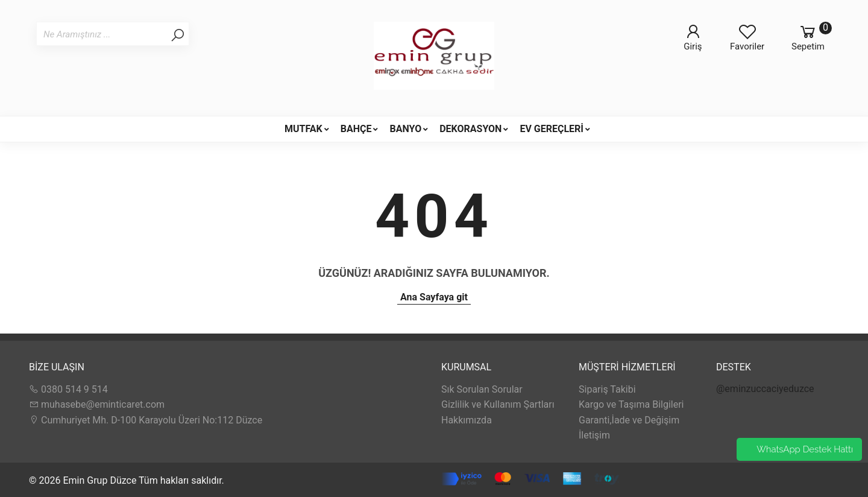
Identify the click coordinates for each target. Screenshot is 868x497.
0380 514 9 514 (68, 389)
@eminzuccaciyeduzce (765, 389)
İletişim (594, 435)
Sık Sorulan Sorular (482, 389)
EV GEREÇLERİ (552, 129)
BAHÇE (356, 129)
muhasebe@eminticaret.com (97, 404)
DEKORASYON (470, 129)
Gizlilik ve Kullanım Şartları (498, 404)
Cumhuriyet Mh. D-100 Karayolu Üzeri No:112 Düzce (146, 420)
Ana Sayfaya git (434, 297)
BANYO (405, 129)
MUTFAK (303, 129)
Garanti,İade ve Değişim (629, 420)
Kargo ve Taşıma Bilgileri (631, 404)
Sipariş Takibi (607, 389)
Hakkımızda (467, 420)
